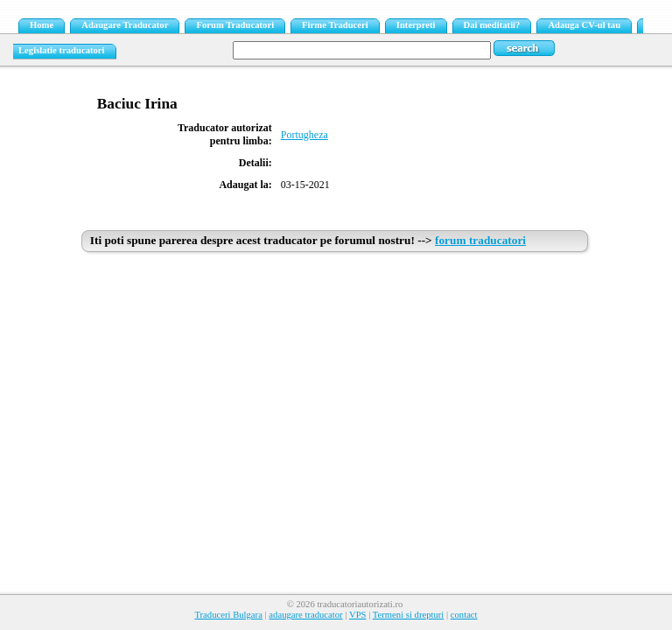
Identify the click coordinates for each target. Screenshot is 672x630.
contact (464, 615)
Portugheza (304, 135)
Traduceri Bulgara (228, 615)
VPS (358, 615)
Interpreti (416, 25)
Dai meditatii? (492, 25)
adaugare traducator (305, 615)
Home (42, 25)
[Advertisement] (336, 391)
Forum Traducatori (235, 25)
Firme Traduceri (335, 25)
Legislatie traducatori (62, 50)
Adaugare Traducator (125, 25)
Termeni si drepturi (409, 615)
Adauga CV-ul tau (584, 25)
